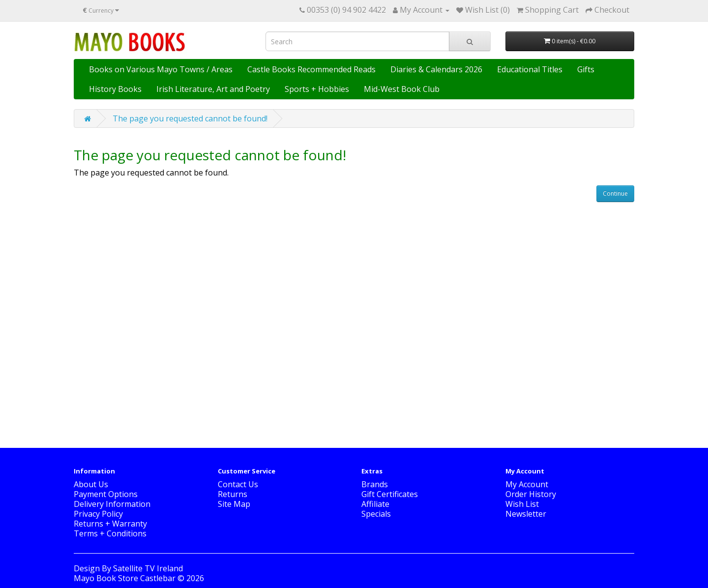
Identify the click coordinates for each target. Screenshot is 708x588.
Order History (531, 494)
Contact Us (238, 484)
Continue (615, 193)
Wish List (522, 504)
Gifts (586, 69)
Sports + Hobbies (317, 89)
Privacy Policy (98, 514)
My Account (527, 484)
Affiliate (375, 504)
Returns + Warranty (110, 524)
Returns (233, 494)
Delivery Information (112, 504)
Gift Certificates (390, 494)
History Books (115, 89)
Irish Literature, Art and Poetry (213, 89)
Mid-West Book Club (402, 89)
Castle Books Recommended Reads (311, 69)
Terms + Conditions (110, 533)
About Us (91, 484)
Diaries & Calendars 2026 (436, 69)
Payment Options (106, 494)
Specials (376, 514)
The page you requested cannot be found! (190, 118)
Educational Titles (530, 69)
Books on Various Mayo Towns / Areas (161, 69)
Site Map (234, 504)
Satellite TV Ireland (148, 568)
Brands (375, 484)
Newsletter (526, 514)
